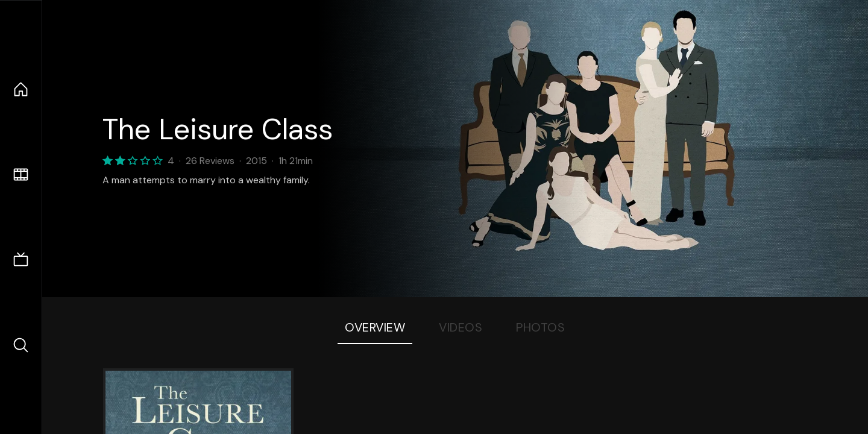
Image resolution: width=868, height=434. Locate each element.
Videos (461, 327)
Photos (540, 327)
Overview (375, 327)
